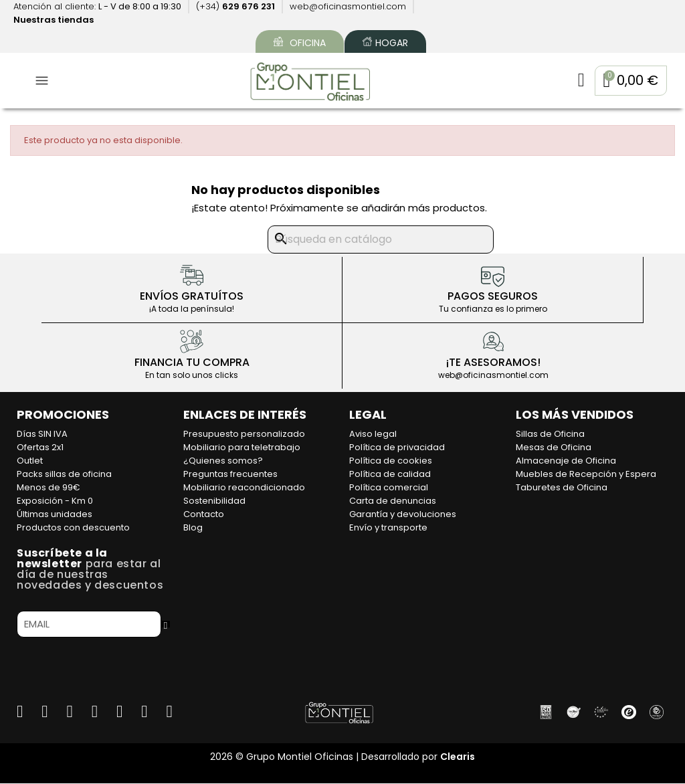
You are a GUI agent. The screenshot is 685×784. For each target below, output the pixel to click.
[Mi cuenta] (577, 82)
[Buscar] (381, 241)
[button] (628, 82)
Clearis (458, 757)
